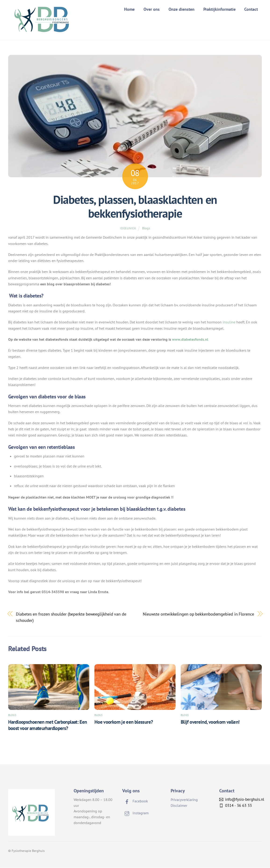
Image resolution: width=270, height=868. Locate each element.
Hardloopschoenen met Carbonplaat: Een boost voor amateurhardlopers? (48, 725)
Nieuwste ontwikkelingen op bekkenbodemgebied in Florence (198, 614)
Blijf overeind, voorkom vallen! (210, 722)
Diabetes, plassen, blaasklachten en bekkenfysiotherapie (135, 207)
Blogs (146, 228)
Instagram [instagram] (135, 813)
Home (129, 9)
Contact (251, 9)
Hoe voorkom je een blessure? (124, 722)
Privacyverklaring (184, 800)
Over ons (152, 9)
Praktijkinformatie (220, 9)
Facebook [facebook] (135, 801)
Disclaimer (179, 806)
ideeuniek (128, 229)
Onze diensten (182, 9)
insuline (229, 322)
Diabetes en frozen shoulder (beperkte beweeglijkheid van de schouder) (71, 617)
